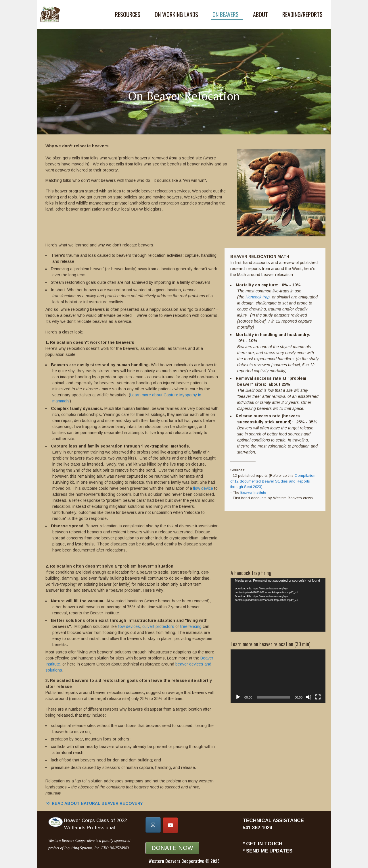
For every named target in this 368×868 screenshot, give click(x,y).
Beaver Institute (253, 492)
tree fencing (191, 626)
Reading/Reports (302, 14)
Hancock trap (258, 297)
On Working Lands (176, 14)
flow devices (129, 626)
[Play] (238, 697)
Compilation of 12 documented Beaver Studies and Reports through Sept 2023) (273, 481)
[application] (278, 605)
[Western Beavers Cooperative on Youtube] (170, 825)
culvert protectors (158, 626)
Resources (128, 14)
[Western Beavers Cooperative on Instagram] (153, 825)
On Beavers (226, 14)
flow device (203, 488)
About (260, 14)
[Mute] (309, 697)
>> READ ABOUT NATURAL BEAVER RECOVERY (94, 803)
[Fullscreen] (318, 697)
